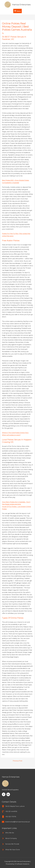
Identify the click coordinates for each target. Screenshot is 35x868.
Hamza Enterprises (21, 5)
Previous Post (17, 761)
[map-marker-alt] (13, 806)
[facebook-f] (4, 794)
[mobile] (9, 817)
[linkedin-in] (8, 794)
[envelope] (16, 822)
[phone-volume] (9, 811)
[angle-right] (8, 833)
